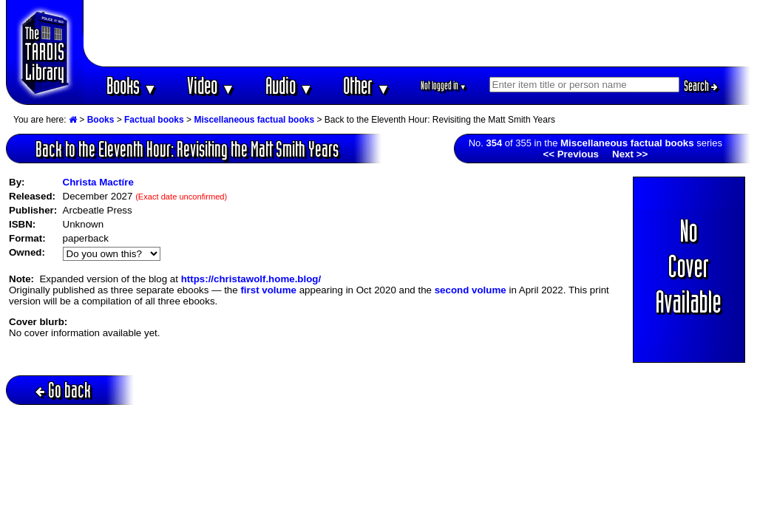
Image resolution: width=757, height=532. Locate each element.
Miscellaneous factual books (254, 120)
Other (367, 85)
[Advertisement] (418, 33)
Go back (63, 390)
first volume (268, 290)
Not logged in (444, 85)
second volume (471, 290)
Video (211, 85)
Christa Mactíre (98, 182)
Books (132, 85)
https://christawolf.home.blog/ (251, 279)
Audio (289, 85)
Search (701, 86)
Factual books (154, 120)
